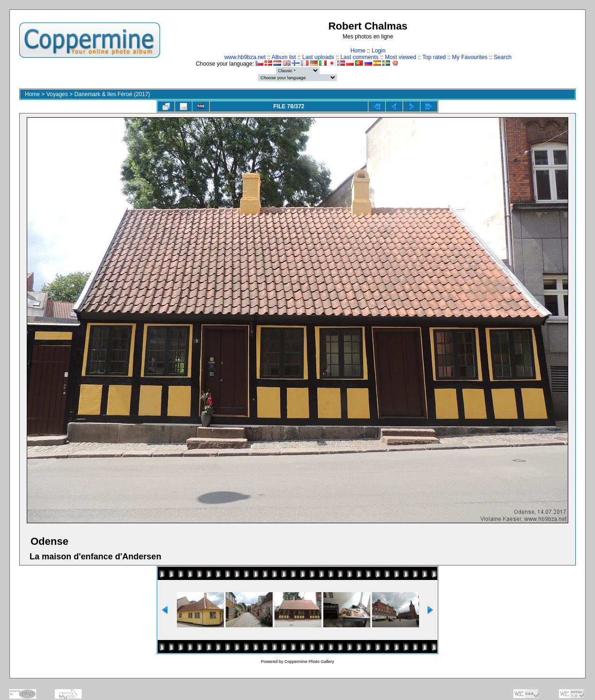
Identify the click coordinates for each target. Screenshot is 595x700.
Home (358, 51)
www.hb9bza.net (245, 57)
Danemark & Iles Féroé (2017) (112, 94)
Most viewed (400, 57)
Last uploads (318, 57)
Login (378, 51)
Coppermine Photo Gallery (309, 662)
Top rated (434, 57)
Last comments (359, 57)
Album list (284, 57)
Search (503, 57)
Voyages (57, 94)
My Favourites (469, 57)
